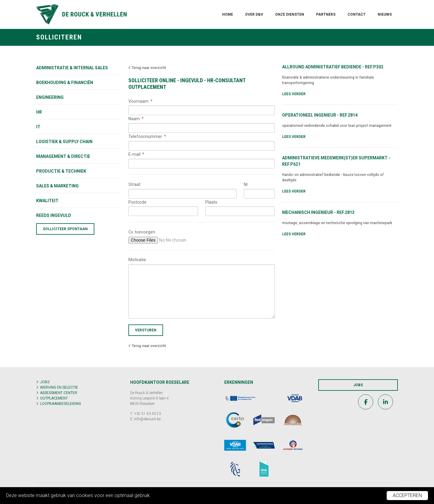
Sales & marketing (57, 186)
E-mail (134, 154)
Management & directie (63, 156)
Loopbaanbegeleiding (61, 404)
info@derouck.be (147, 419)
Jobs (45, 382)
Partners (326, 14)
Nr (246, 184)
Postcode (137, 202)
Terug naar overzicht (147, 68)
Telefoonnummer (145, 136)
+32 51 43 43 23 (148, 414)
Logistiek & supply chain (64, 142)
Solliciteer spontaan (65, 229)
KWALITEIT (47, 201)
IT (38, 127)
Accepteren (407, 495)
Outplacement (54, 398)
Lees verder (294, 94)
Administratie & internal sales (72, 68)
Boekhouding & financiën (65, 83)
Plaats (211, 202)
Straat (134, 184)
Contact (357, 14)
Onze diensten (290, 14)
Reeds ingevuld (54, 215)
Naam (134, 119)
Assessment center (59, 393)
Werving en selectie (59, 387)
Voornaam (138, 101)
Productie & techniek (61, 171)
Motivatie (137, 260)
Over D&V (254, 14)
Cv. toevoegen (142, 232)
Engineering (50, 97)
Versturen (146, 330)
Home (228, 14)
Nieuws (385, 14)
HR (39, 112)
